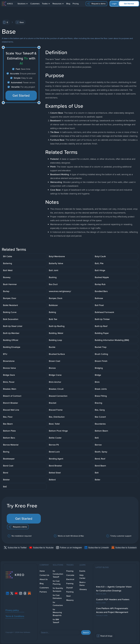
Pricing (76, 4)
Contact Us (44, 575)
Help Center (82, 577)
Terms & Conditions (15, 616)
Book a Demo (82, 584)
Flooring (70, 571)
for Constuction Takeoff (58, 574)
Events (82, 571)
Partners (43, 592)
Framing (70, 583)
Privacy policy (12, 610)
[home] (7, 4)
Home (42, 571)
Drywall (70, 588)
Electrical (70, 579)
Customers (35, 4)
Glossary (83, 589)
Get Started (129, 4)
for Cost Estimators (57, 597)
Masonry (70, 600)
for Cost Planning (57, 583)
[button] (23, 4)
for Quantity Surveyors (58, 590)
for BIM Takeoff (56, 621)
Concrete (70, 575)
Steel (68, 596)
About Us (44, 579)
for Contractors (58, 604)
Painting (70, 592)
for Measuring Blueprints (57, 612)
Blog (68, 4)
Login (114, 4)
